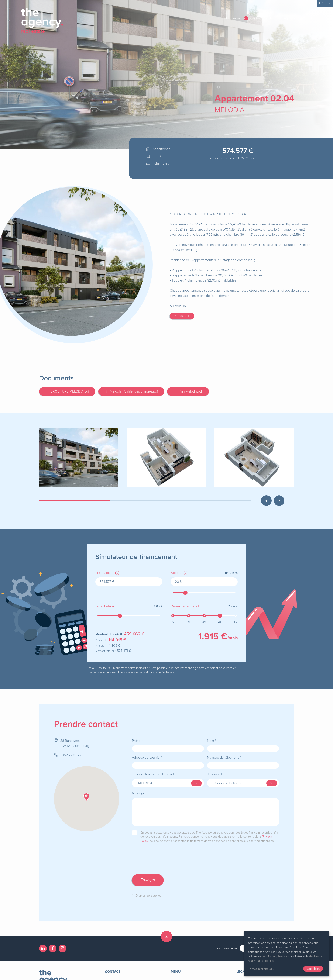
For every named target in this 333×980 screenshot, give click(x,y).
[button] (86, 797)
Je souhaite (215, 774)
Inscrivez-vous (227, 948)
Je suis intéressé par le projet (153, 774)
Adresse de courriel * (147, 758)
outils (269, 18)
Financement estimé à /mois (231, 158)
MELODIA (230, 110)
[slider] (185, 593)
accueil (222, 18)
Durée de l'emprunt (185, 606)
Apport (176, 573)
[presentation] (164, 863)
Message (138, 793)
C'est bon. (313, 969)
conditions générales (275, 956)
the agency (287, 18)
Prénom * (139, 741)
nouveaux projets (246, 18)
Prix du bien (104, 573)
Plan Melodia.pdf (188, 391)
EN (329, 3)
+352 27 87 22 (71, 755)
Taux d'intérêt (105, 606)
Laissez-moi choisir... (261, 969)
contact (307, 18)
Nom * (212, 741)
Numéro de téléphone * (224, 758)
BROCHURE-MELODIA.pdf (67, 391)
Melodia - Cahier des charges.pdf (131, 391)
